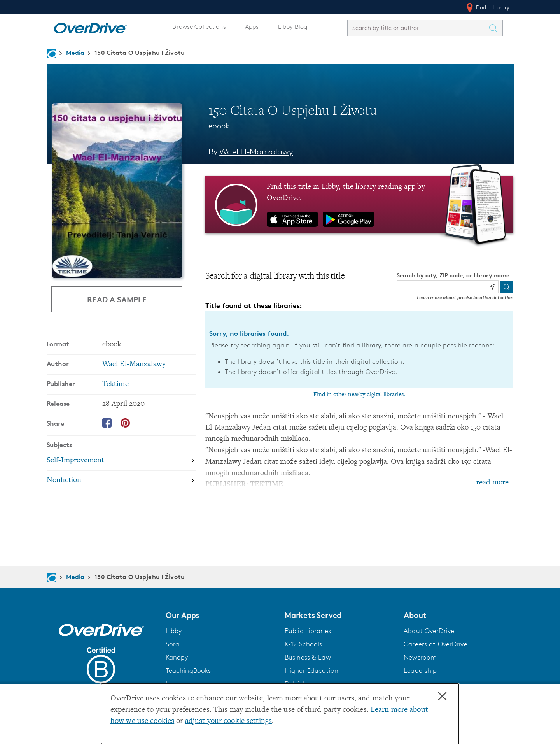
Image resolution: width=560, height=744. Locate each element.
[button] (220, 615)
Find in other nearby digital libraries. (359, 395)
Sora (173, 644)
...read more (490, 483)
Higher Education (311, 670)
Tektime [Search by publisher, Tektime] (115, 384)
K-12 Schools (303, 644)
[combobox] (418, 28)
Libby (174, 631)
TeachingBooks (188, 670)
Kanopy (177, 657)
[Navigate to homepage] (51, 53)
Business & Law (308, 657)
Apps (252, 27)
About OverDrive (429, 631)
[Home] (90, 26)
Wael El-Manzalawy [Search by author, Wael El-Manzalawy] (256, 152)
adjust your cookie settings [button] (228, 721)
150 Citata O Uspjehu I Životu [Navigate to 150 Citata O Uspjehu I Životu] (140, 53)
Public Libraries (308, 631)
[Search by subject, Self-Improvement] (121, 461)
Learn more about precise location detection (465, 297)
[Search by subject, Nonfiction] (121, 480)
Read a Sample (117, 299)
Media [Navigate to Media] (75, 53)
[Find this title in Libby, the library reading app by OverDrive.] (360, 205)
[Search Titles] (495, 28)
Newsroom (420, 657)
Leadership (420, 670)
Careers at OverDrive (435, 644)
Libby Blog (293, 27)
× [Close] (442, 697)
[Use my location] (492, 287)
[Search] (507, 287)
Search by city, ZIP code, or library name (453, 275)
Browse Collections (199, 27)
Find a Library (487, 7)
